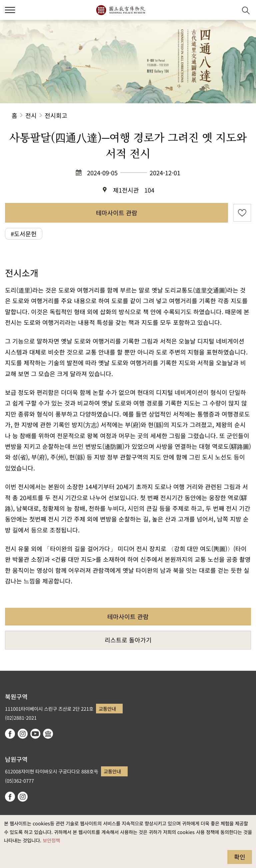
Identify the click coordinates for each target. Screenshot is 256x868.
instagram (23, 734)
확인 (240, 857)
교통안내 (107, 709)
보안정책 (51, 840)
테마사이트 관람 (117, 213)
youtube (35, 734)
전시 (31, 115)
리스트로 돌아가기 (128, 640)
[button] (10, 10)
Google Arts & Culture (48, 734)
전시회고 (56, 115)
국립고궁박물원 (120, 10)
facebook (10, 734)
